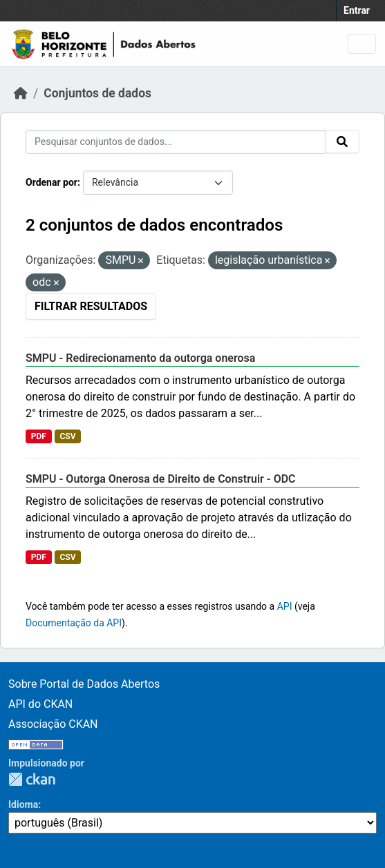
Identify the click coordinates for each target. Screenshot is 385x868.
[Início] (21, 93)
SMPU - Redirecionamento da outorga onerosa (140, 358)
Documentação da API (74, 623)
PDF (39, 436)
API (285, 606)
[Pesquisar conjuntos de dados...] (176, 142)
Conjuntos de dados (97, 93)
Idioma (23, 804)
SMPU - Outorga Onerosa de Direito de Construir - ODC (161, 479)
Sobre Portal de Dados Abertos (84, 684)
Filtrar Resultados (91, 306)
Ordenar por (51, 182)
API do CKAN (40, 704)
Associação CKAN (53, 724)
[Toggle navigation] (362, 44)
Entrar (357, 10)
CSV (67, 436)
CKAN (32, 779)
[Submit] (342, 142)
